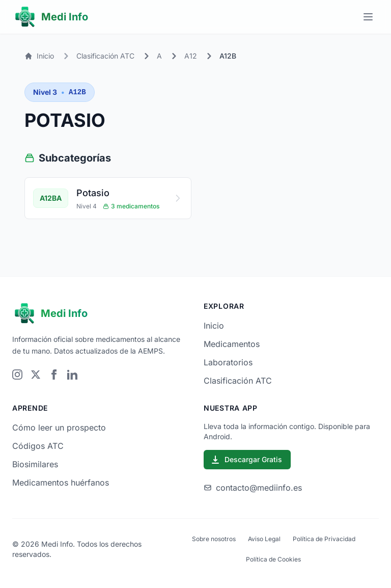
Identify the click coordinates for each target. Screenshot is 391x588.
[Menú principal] (368, 17)
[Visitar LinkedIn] (72, 375)
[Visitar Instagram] (17, 375)
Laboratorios (228, 362)
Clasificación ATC (105, 56)
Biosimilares (35, 464)
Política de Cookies (273, 559)
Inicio (39, 56)
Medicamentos (232, 344)
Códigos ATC (38, 446)
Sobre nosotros (214, 539)
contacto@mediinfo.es (253, 488)
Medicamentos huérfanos (61, 483)
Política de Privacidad (324, 539)
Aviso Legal (264, 539)
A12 (191, 56)
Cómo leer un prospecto (59, 427)
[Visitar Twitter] (36, 375)
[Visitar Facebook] (54, 375)
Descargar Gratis (246, 460)
